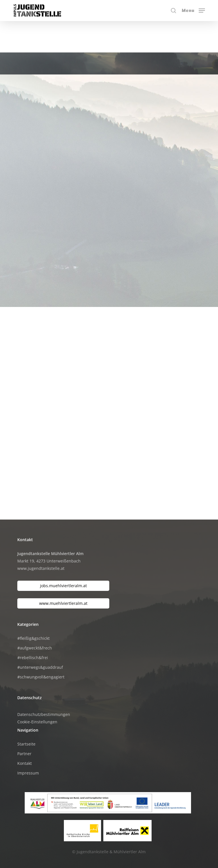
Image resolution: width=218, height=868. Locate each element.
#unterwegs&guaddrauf (40, 667)
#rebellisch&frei (33, 658)
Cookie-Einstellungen (37, 722)
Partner (24, 754)
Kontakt (25, 763)
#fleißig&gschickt (33, 638)
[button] (193, 10)
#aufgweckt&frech (35, 648)
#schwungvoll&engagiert (41, 677)
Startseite (26, 744)
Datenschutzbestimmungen (44, 714)
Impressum (28, 773)
